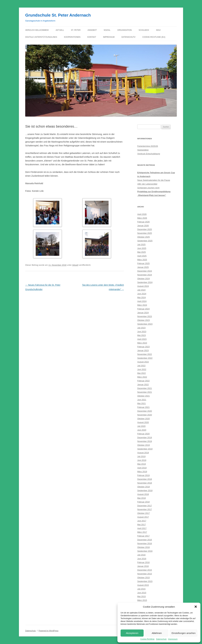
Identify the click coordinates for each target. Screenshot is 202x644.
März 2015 (142, 600)
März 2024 (142, 305)
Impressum (173, 639)
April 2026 (142, 214)
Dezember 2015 (145, 570)
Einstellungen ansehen (184, 633)
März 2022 (142, 377)
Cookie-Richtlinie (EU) (154, 37)
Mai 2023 (141, 335)
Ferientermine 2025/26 (148, 146)
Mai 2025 (141, 252)
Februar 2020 (143, 434)
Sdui (158, 30)
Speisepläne (143, 150)
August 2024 (143, 286)
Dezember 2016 (145, 540)
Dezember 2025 (145, 229)
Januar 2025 (143, 267)
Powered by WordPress (48, 631)
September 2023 (145, 324)
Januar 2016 (143, 566)
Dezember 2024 (145, 271)
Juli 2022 (141, 366)
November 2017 (145, 509)
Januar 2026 (143, 226)
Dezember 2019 (145, 438)
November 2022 (145, 354)
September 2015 (145, 581)
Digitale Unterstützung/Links (41, 37)
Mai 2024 (141, 297)
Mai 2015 (141, 596)
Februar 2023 (143, 347)
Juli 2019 (141, 456)
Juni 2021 (142, 400)
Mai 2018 (141, 498)
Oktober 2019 (144, 445)
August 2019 (143, 453)
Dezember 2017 (145, 506)
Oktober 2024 (144, 279)
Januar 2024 (143, 313)
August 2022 (143, 362)
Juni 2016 (142, 559)
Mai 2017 (141, 525)
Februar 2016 (143, 562)
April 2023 (142, 339)
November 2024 (145, 275)
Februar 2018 (143, 502)
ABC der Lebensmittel (147, 184)
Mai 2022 (141, 373)
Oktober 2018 (144, 487)
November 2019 (145, 441)
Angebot (92, 30)
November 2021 (145, 392)
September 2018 (145, 490)
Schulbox (144, 30)
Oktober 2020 (144, 419)
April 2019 (142, 468)
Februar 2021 (143, 407)
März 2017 (142, 532)
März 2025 (142, 260)
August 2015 (143, 585)
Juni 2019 (142, 460)
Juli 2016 (141, 555)
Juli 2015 (141, 589)
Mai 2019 (141, 464)
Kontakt (92, 37)
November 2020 (145, 415)
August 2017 (143, 517)
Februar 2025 (143, 263)
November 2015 (145, 574)
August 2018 (143, 494)
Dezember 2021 (145, 388)
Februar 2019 (143, 475)
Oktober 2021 (144, 396)
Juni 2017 (142, 521)
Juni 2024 (142, 294)
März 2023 (142, 343)
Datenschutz (161, 639)
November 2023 (145, 316)
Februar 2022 (143, 381)
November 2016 (145, 543)
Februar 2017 (143, 536)
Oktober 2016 (144, 547)
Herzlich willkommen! (37, 30)
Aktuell (60, 30)
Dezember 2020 (145, 411)
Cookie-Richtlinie (147, 639)
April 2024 (142, 301)
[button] (196, 607)
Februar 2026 (143, 222)
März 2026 (142, 218)
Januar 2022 (143, 385)
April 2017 (142, 528)
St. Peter (76, 30)
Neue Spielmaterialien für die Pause (154, 180)
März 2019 (142, 472)
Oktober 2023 (144, 320)
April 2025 (142, 256)
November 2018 (145, 483)
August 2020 (143, 422)
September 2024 (145, 282)
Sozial (107, 30)
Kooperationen (72, 37)
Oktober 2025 (144, 237)
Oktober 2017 (144, 513)
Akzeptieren (132, 633)
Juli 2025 (141, 244)
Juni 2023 (142, 332)
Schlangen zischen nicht (148, 188)
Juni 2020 (142, 430)
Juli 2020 (141, 426)
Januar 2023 (143, 350)
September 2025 (145, 241)
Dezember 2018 (145, 479)
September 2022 (145, 358)
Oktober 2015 (144, 578)
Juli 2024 (141, 290)
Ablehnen (157, 633)
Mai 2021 (141, 403)
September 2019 (145, 449)
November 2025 (145, 233)
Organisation (125, 30)
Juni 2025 (142, 248)
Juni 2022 (142, 369)
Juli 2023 (141, 328)
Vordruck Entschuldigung (149, 154)
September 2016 (145, 551)
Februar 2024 (143, 309)
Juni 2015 (142, 593)
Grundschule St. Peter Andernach (58, 15)
